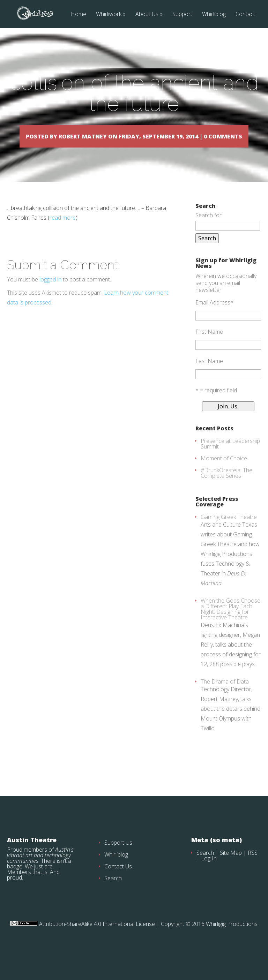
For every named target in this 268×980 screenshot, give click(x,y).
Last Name (209, 381)
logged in (50, 299)
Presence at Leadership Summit (230, 463)
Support (182, 14)
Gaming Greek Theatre (229, 537)
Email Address (214, 322)
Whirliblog (214, 14)
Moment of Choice (224, 478)
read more (63, 238)
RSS (253, 873)
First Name (209, 352)
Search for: (209, 235)
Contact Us (118, 886)
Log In (209, 878)
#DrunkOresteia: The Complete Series (226, 493)
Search (113, 898)
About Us (147, 14)
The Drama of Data (225, 701)
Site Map (231, 873)
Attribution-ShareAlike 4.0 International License (96, 944)
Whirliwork (109, 14)
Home (79, 14)
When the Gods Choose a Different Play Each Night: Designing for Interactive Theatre (230, 629)
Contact (245, 14)
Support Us (118, 862)
